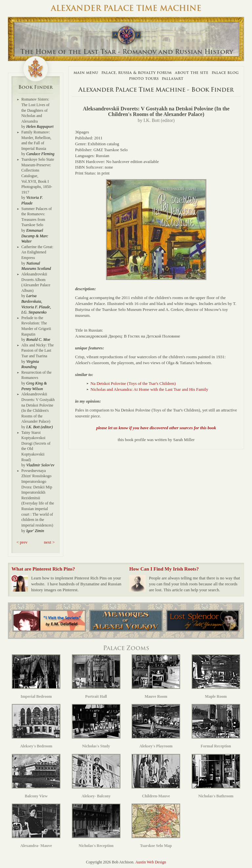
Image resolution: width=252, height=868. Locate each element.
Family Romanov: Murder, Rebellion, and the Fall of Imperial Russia (36, 140)
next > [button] (49, 542)
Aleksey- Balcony (96, 776)
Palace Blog (225, 72)
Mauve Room (156, 677)
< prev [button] (22, 542)
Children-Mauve (156, 776)
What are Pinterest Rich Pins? (43, 569)
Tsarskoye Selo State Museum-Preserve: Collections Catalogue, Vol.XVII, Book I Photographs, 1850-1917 (38, 176)
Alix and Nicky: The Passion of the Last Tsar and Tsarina (38, 351)
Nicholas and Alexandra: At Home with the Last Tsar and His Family (149, 389)
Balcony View (36, 776)
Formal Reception (216, 726)
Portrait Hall (96, 677)
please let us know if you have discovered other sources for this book (156, 428)
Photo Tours (144, 78)
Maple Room (216, 677)
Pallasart (173, 78)
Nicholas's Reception (96, 826)
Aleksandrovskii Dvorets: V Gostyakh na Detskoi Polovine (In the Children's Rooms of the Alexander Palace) (38, 408)
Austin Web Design (150, 862)
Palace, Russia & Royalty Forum (136, 72)
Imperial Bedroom (36, 677)
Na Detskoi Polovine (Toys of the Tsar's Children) (133, 383)
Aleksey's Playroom (156, 726)
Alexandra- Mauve (36, 826)
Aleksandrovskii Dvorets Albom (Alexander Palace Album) (36, 282)
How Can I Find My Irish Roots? (164, 569)
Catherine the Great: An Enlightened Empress (37, 252)
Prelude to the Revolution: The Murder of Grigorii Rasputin (36, 326)
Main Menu (86, 72)
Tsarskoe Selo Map (156, 826)
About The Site (192, 72)
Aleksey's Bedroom (36, 726)
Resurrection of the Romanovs (36, 375)
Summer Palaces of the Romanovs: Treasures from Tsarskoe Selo (37, 217)
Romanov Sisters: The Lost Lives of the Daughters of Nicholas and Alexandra (35, 110)
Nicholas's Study (96, 726)
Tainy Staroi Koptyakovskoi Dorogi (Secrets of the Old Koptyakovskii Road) (36, 446)
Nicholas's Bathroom (216, 776)
